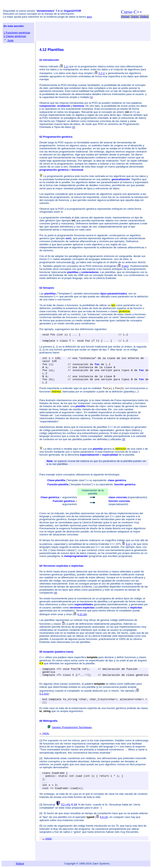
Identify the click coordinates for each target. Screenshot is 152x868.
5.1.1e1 (44, 694)
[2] (41, 758)
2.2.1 (101, 73)
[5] (41, 826)
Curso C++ (131, 12)
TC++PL (66, 805)
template (49, 652)
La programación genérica (59, 176)
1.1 (66, 66)
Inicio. (44, 733)
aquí (89, 17)
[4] (41, 813)
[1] (41, 740)
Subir (9, 40)
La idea (48, 449)
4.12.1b (82, 614)
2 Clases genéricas (15, 36)
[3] (41, 805)
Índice (144, 17)
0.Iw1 (125, 266)
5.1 (128, 544)
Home (125, 17)
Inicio (135, 17)
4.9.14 (104, 817)
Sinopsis (49, 288)
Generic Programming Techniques (72, 727)
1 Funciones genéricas (17, 33)
